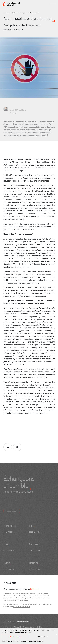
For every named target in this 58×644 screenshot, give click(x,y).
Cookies (39, 627)
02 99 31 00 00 (34, 570)
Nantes (34, 545)
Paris (7, 564)
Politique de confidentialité (12, 627)
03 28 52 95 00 (34, 533)
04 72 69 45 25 (9, 552)
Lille (32, 527)
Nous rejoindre (23, 622)
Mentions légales (29, 627)
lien (32, 589)
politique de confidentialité (22, 606)
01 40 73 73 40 (9, 570)
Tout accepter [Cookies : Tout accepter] (15, 636)
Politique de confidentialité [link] (30, 641)
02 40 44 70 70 (34, 552)
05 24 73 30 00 (9, 533)
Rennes (34, 564)
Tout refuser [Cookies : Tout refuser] (43, 636)
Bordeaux (10, 527)
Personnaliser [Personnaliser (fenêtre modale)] (9, 641)
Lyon (6, 545)
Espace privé (9, 622)
